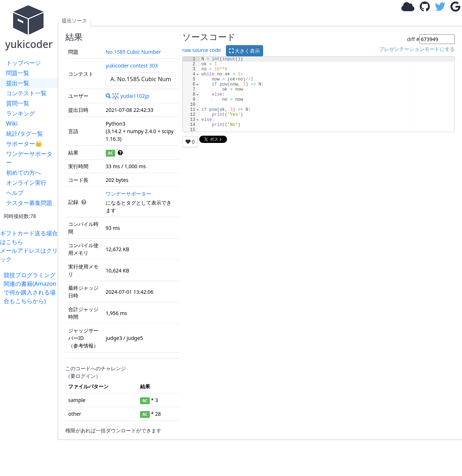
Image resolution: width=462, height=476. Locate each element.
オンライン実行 (26, 183)
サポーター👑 (24, 144)
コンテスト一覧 (26, 93)
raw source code (202, 50)
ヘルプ (15, 193)
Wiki (12, 123)
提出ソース (74, 20)
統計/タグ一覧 (25, 134)
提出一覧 (18, 83)
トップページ (23, 63)
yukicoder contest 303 (132, 65)
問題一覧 (18, 73)
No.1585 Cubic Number (133, 52)
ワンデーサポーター (29, 158)
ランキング (21, 113)
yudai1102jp (130, 96)
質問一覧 (18, 103)
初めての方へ (23, 173)
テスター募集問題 (29, 203)
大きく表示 (245, 51)
